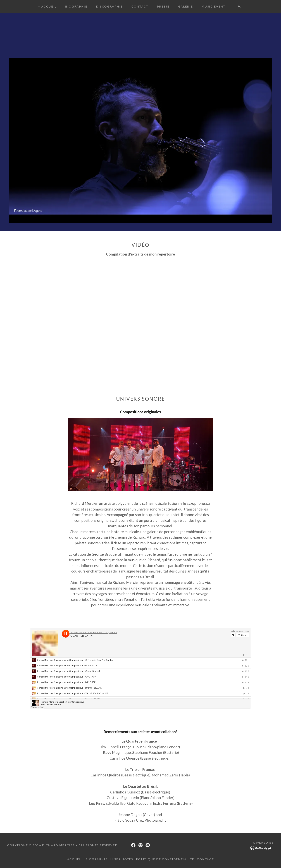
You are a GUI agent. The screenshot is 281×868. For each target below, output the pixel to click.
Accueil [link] (49, 6)
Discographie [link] (109, 6)
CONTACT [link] (205, 859)
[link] (133, 845)
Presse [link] (163, 6)
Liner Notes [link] (122, 859)
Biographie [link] (76, 6)
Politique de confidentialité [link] (165, 859)
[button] (239, 6)
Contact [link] (140, 6)
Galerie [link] (186, 6)
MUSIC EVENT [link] (213, 6)
